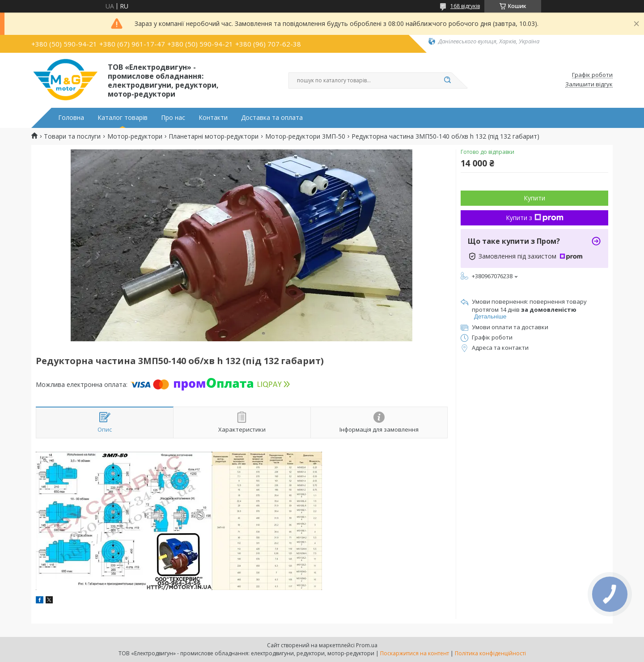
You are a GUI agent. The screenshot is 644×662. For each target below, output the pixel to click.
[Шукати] (447, 81)
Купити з (535, 218)
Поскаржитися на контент (415, 653)
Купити (534, 198)
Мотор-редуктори (135, 136)
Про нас (173, 118)
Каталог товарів (123, 118)
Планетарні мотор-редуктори (214, 136)
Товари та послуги (72, 136)
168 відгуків (465, 6)
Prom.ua (367, 645)
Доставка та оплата (272, 118)
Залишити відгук (589, 85)
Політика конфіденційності (490, 653)
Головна (71, 118)
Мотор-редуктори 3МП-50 (305, 136)
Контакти (213, 118)
